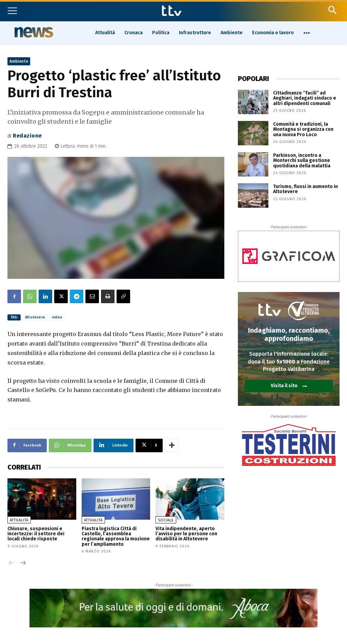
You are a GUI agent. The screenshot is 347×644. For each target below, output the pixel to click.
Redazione (27, 136)
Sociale (166, 520)
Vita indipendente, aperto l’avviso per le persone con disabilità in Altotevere (186, 534)
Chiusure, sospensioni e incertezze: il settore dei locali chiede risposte (36, 534)
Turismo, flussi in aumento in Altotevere (305, 189)
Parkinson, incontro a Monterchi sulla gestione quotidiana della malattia (302, 161)
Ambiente (19, 61)
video (57, 317)
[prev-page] (12, 564)
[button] (332, 10)
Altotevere (35, 317)
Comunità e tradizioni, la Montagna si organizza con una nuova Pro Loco (303, 129)
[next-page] (23, 564)
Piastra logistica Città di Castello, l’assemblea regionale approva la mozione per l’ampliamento (116, 536)
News (33, 32)
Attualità (19, 520)
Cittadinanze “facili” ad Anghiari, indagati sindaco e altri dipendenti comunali (305, 98)
